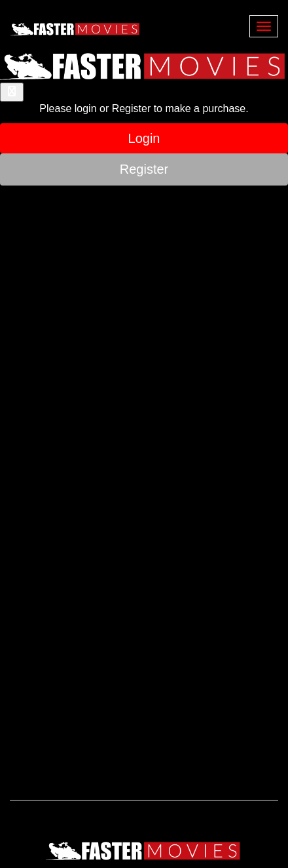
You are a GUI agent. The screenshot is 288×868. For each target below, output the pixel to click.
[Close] (12, 92)
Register (144, 169)
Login (144, 138)
